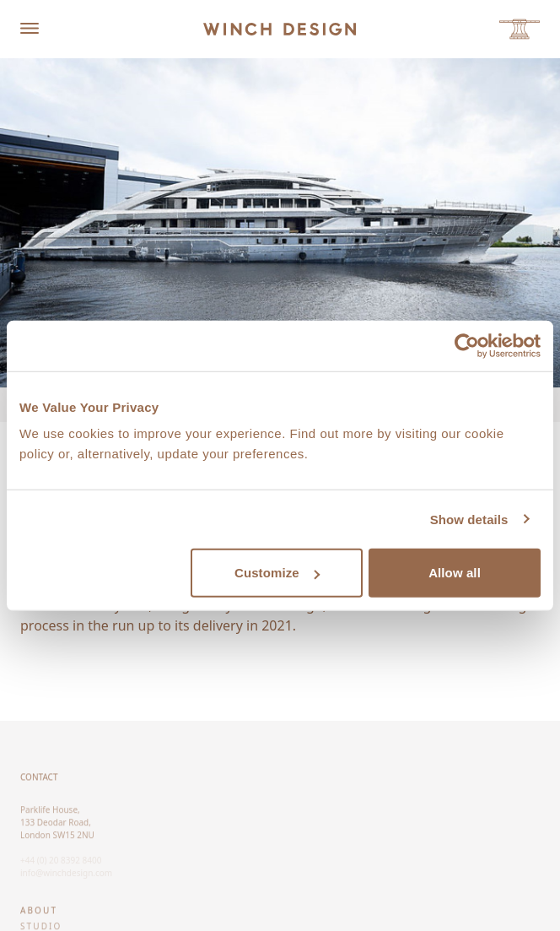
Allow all (455, 573)
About (39, 914)
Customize (277, 573)
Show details (469, 519)
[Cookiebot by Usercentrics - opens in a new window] (467, 345)
